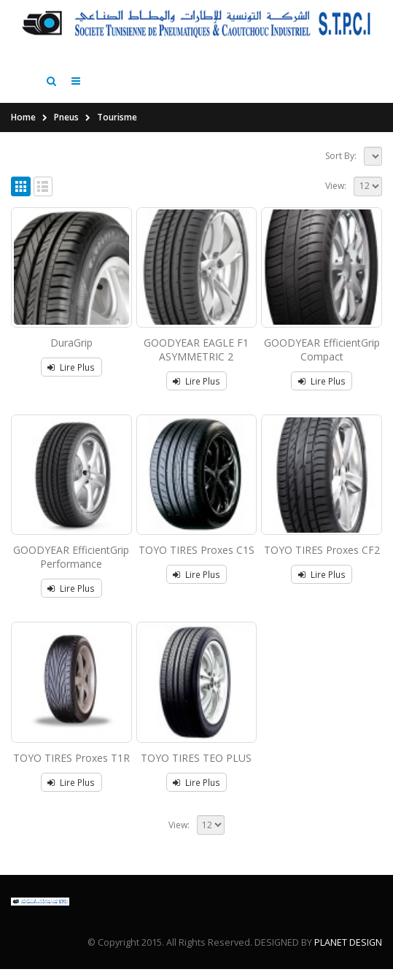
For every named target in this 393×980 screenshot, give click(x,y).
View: (336, 197)
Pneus (66, 128)
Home (23, 128)
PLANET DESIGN (348, 953)
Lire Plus (77, 378)
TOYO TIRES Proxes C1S (196, 561)
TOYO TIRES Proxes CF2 (322, 561)
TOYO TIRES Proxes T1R (71, 769)
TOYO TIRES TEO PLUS (196, 769)
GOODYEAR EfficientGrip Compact (322, 360)
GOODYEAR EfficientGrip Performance (71, 568)
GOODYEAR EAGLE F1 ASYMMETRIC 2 (196, 360)
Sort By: (341, 167)
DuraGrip (71, 354)
